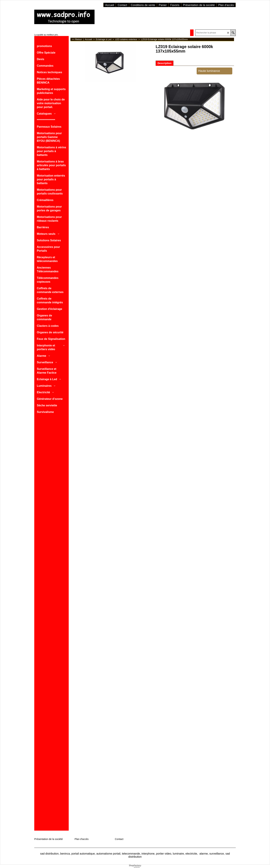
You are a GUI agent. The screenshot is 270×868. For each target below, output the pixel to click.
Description (165, 63)
